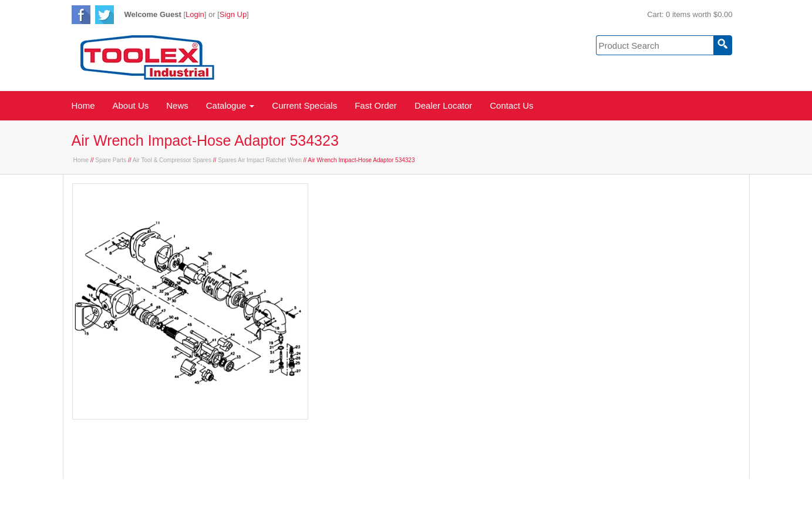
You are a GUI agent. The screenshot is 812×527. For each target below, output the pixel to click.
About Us (131, 105)
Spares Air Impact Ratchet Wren (260, 160)
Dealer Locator (443, 105)
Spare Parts (111, 160)
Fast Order (376, 105)
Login (195, 14)
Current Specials (304, 105)
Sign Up (233, 14)
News (177, 105)
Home (83, 105)
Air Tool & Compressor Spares (172, 160)
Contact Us (511, 105)
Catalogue (230, 105)
